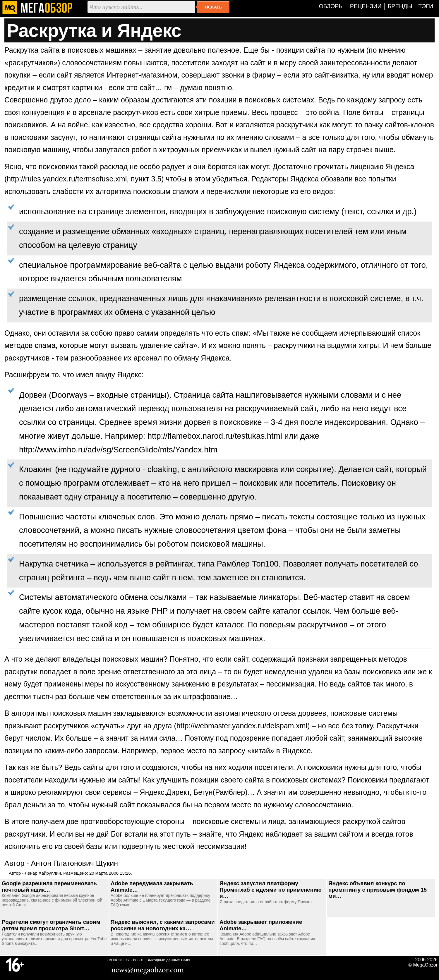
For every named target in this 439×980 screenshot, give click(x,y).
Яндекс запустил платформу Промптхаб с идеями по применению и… (271, 890)
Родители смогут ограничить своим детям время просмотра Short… (51, 925)
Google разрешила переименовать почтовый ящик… (49, 887)
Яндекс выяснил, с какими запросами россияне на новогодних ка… (163, 925)
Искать (213, 7)
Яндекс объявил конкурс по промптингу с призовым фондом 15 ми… (378, 890)
